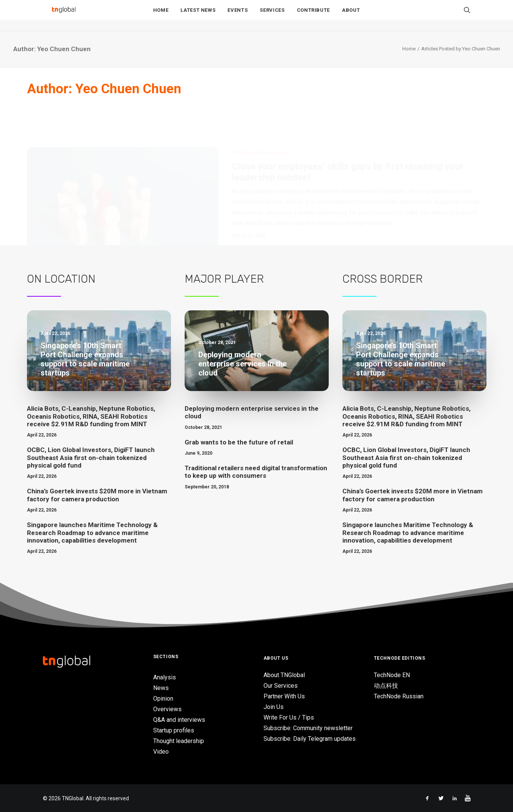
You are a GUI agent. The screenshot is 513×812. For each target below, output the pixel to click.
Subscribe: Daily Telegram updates (310, 739)
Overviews (167, 709)
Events (238, 16)
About (351, 16)
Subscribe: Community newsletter (308, 728)
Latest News (198, 16)
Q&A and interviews (179, 720)
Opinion (279, 116)
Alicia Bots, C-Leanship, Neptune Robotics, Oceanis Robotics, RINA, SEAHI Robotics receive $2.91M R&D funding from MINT (91, 416)
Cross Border (383, 279)
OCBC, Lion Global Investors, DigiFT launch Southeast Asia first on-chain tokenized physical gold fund (91, 458)
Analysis (165, 677)
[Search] (467, 16)
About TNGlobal (284, 675)
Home (161, 16)
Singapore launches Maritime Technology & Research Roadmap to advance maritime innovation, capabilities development (92, 533)
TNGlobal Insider (250, 116)
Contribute (314, 16)
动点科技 (386, 686)
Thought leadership (179, 741)
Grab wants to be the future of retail (239, 442)
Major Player (224, 279)
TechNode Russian (399, 696)
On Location (61, 279)
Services (272, 16)
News (161, 688)
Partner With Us (284, 696)
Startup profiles (174, 730)
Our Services (281, 686)
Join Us (274, 707)
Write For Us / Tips (289, 717)
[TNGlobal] (64, 16)
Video (161, 752)
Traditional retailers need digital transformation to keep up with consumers (256, 472)
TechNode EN (392, 675)
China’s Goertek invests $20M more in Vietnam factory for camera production (97, 495)
